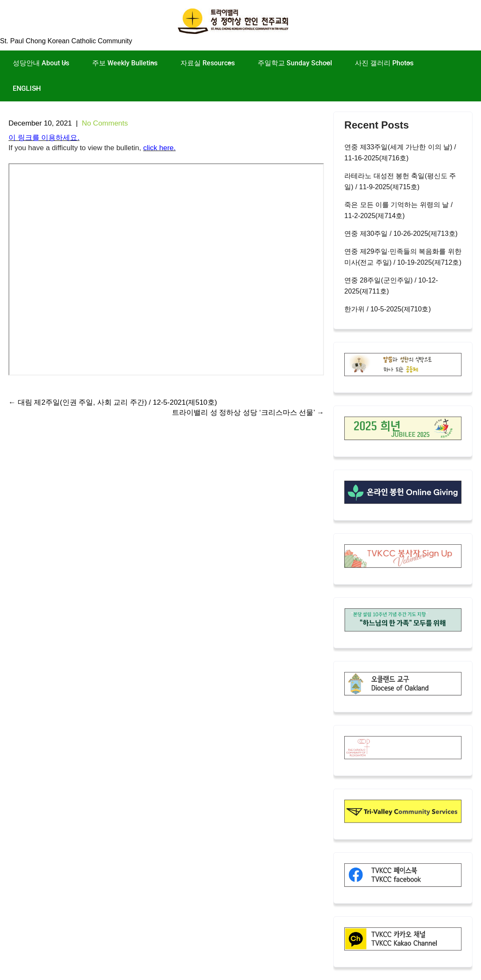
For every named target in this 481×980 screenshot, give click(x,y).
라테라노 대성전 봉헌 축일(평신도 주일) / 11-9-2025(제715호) (400, 181)
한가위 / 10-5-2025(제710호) (388, 309)
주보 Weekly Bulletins (125, 63)
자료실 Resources (208, 63)
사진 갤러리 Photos (384, 63)
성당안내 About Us (41, 63)
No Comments (105, 123)
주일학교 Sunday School (295, 63)
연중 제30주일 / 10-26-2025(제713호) (401, 234)
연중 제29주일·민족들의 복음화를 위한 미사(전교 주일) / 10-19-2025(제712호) (403, 257)
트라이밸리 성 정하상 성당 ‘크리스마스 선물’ (248, 413)
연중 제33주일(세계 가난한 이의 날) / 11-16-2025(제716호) (400, 153)
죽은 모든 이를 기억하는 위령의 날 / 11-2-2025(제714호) (398, 210)
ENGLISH (27, 88)
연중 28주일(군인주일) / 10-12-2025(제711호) (391, 286)
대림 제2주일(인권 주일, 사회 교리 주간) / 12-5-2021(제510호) (113, 402)
